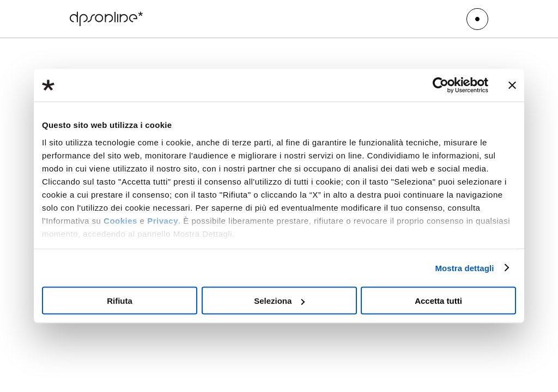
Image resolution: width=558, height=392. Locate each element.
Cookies (120, 220)
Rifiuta (120, 301)
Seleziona (279, 301)
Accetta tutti (438, 301)
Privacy (163, 220)
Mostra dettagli (464, 268)
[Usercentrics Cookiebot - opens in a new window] (441, 85)
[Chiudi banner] (512, 85)
